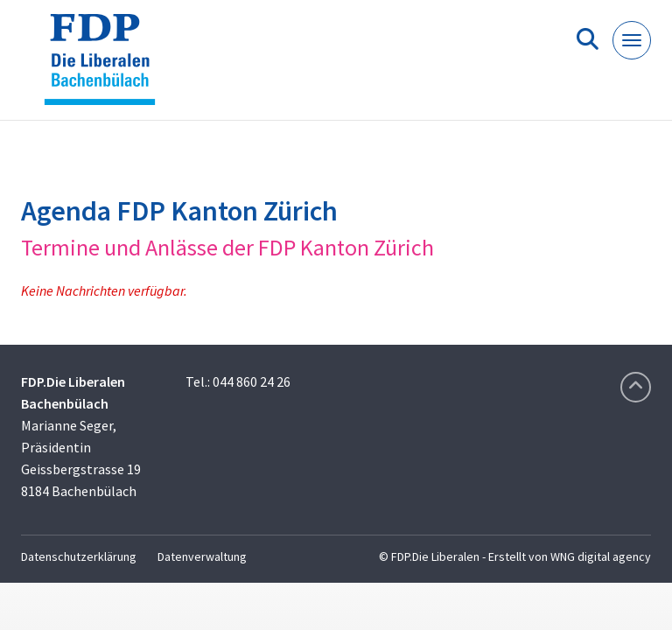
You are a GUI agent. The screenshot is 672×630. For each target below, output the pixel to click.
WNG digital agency (601, 556)
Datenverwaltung (202, 556)
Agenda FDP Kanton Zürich (179, 211)
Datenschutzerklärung (79, 556)
